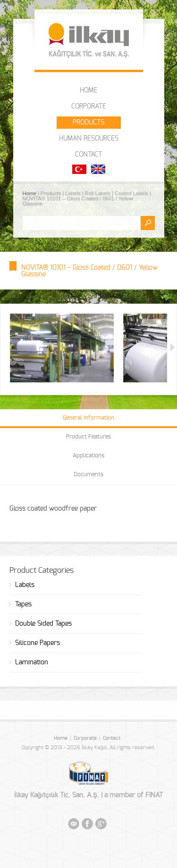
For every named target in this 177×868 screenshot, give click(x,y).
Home (30, 193)
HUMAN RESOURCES (89, 139)
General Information (88, 418)
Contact (112, 738)
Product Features (88, 437)
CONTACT (88, 155)
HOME (88, 91)
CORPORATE (89, 107)
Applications (88, 455)
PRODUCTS (88, 123)
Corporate (85, 738)
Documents (88, 474)
